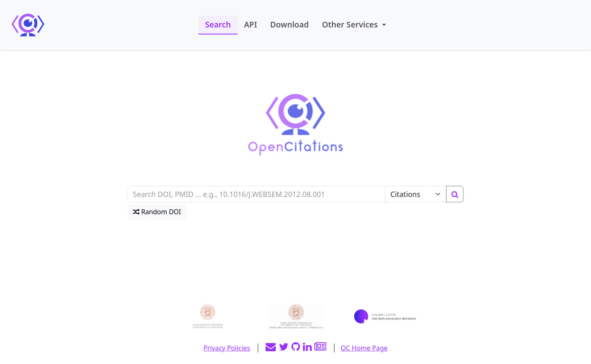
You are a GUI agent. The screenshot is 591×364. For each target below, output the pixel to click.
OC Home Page (364, 348)
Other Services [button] (351, 24)
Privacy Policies (227, 348)
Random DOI (157, 212)
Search (218, 24)
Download (289, 24)
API (250, 24)
